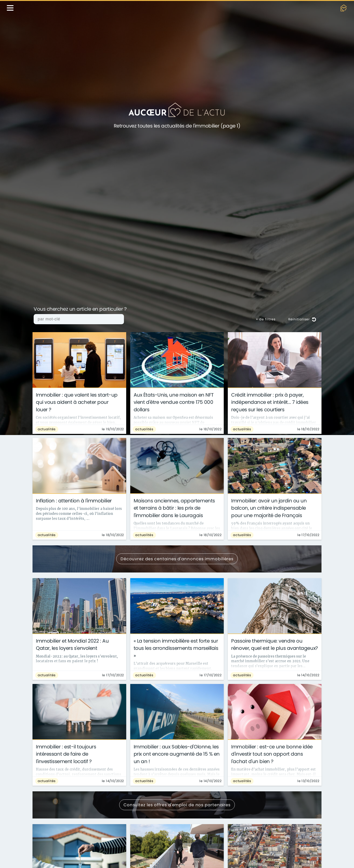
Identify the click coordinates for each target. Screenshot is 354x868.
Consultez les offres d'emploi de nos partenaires (177, 805)
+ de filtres (266, 319)
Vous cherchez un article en (80, 309)
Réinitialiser (302, 319)
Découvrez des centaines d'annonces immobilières (177, 559)
